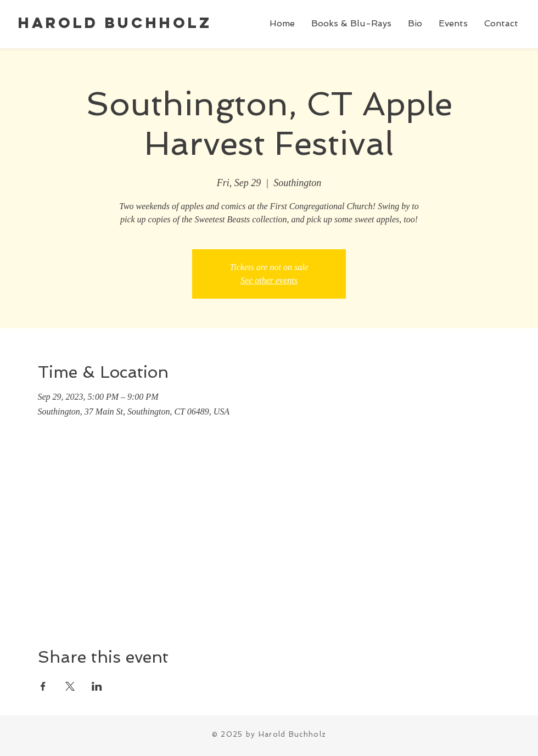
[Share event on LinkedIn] (97, 686)
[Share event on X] (70, 686)
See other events (269, 280)
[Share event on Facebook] (43, 686)
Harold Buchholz (115, 23)
